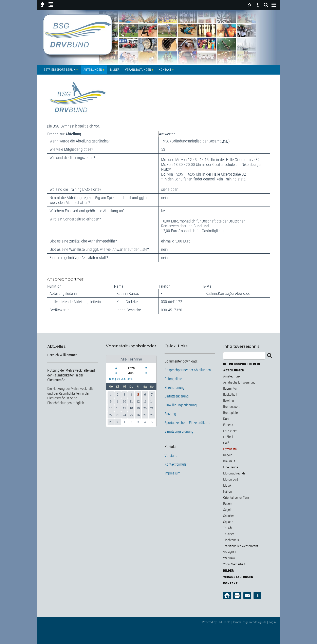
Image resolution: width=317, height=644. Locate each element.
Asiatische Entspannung (239, 382)
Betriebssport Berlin (60, 70)
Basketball (230, 394)
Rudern (228, 504)
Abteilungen (93, 70)
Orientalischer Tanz (236, 497)
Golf (226, 443)
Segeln (228, 510)
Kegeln (228, 455)
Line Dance (231, 467)
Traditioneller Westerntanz (241, 546)
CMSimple (224, 622)
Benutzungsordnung (179, 431)
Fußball (228, 437)
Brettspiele (230, 413)
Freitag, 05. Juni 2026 (120, 379)
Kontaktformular (176, 464)
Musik (227, 485)
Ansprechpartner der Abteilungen (188, 370)
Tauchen (229, 534)
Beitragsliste (173, 379)
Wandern (229, 558)
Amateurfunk (232, 376)
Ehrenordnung (175, 387)
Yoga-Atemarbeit (234, 564)
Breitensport (231, 407)
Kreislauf (229, 461)
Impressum (173, 473)
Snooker (229, 516)
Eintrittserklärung (177, 396)
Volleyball (230, 552)
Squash (228, 522)
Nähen (227, 491)
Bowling (228, 401)
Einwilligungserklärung (181, 405)
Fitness (228, 425)
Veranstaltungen (138, 70)
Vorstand (171, 456)
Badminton (230, 388)
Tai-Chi (228, 528)
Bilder (115, 70)
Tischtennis (231, 540)
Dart (226, 419)
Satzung (170, 414)
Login (272, 622)
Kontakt (165, 70)
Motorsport (231, 479)
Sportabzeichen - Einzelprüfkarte (187, 423)
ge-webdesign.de (256, 622)
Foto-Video (230, 431)
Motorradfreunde (234, 473)
